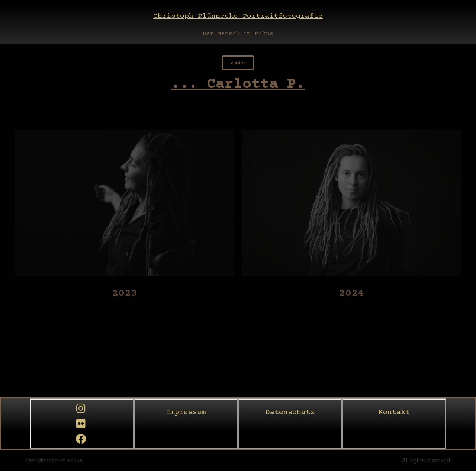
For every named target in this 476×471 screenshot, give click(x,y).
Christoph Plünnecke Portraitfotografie (238, 16)
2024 (351, 294)
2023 (125, 294)
